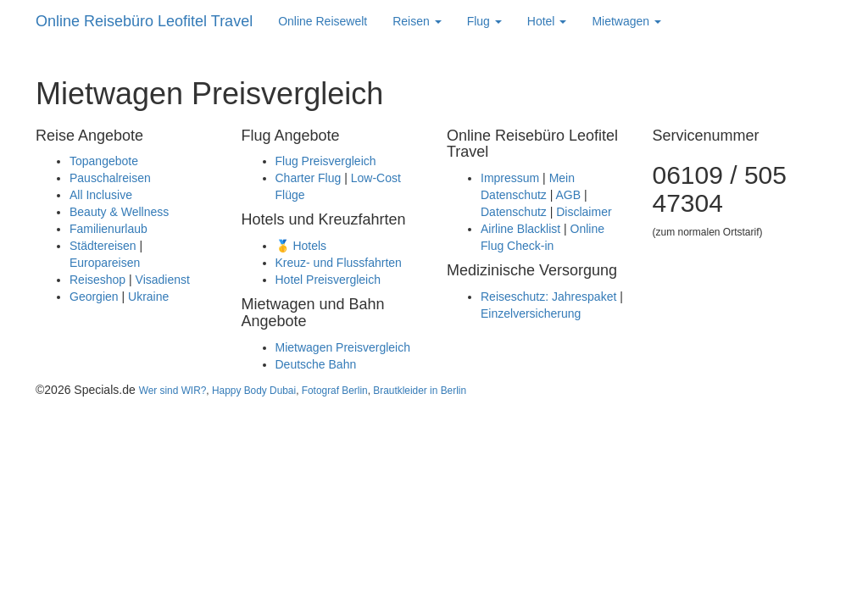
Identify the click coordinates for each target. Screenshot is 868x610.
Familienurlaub (108, 229)
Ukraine (148, 297)
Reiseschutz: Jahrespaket (548, 297)
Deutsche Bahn (316, 364)
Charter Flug (309, 178)
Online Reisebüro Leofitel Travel (144, 21)
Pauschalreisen (110, 178)
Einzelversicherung (531, 313)
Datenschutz (514, 212)
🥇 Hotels (301, 246)
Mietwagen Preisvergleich (343, 347)
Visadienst (163, 280)
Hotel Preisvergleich (328, 280)
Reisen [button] (417, 21)
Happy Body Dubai (254, 391)
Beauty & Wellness (119, 212)
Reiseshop (97, 280)
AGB (568, 195)
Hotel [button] (547, 21)
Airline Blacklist (520, 229)
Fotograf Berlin (335, 391)
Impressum (510, 178)
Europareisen (105, 263)
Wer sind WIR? (173, 391)
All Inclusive (101, 195)
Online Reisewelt (323, 21)
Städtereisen (103, 246)
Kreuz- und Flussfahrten (339, 263)
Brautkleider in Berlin (420, 391)
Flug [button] (484, 21)
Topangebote (104, 161)
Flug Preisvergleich (326, 161)
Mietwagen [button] (626, 21)
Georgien (94, 297)
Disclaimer (584, 212)
